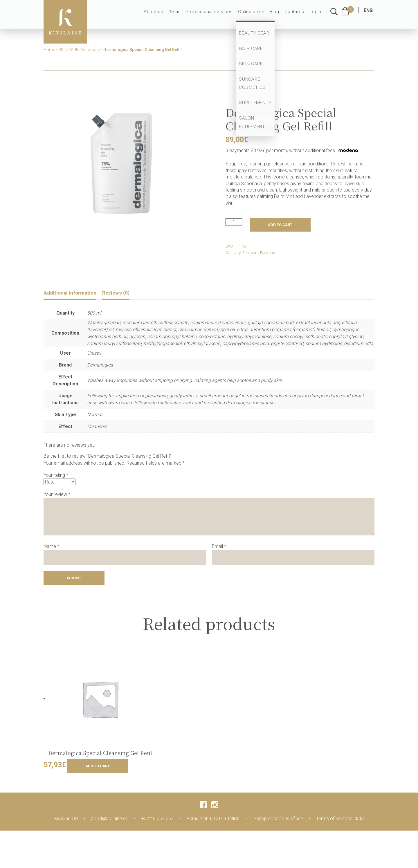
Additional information (73, 293)
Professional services (215, 15)
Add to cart (280, 225)
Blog (277, 15)
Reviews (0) (125, 293)
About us (162, 15)
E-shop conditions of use (278, 819)
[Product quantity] (234, 222)
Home (49, 50)
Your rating (56, 476)
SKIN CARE (68, 50)
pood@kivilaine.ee (110, 819)
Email (219, 547)
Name (51, 547)
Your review (57, 495)
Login (316, 15)
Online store (255, 15)
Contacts (296, 15)
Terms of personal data (340, 819)
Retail (182, 15)
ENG (368, 14)
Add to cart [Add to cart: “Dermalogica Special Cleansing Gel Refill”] (98, 767)
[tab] (73, 294)
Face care (91, 50)
